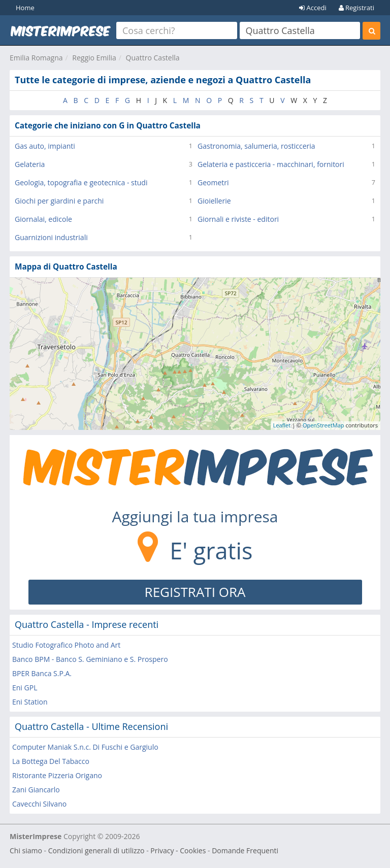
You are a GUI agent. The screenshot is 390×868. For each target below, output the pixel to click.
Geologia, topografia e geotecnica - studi (81, 182)
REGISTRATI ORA (195, 592)
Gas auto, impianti (45, 146)
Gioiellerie (214, 201)
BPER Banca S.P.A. (42, 673)
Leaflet (282, 425)
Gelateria (30, 164)
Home (25, 8)
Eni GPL (25, 688)
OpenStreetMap (323, 425)
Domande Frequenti (245, 850)
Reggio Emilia (94, 58)
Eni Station (30, 702)
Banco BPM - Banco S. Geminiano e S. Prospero (90, 659)
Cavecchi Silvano (39, 804)
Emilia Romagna (36, 58)
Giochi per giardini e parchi (59, 201)
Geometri (213, 182)
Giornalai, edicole (43, 219)
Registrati (356, 8)
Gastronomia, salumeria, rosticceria (256, 146)
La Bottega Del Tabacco (51, 761)
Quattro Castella (153, 58)
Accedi (313, 8)
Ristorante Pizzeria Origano (57, 775)
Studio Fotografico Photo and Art (66, 645)
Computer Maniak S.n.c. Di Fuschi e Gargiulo (85, 747)
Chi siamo (26, 850)
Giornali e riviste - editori (238, 219)
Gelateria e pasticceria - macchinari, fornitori (271, 164)
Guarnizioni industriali (51, 237)
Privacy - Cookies (178, 850)
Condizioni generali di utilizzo (96, 850)
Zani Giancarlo (36, 790)
